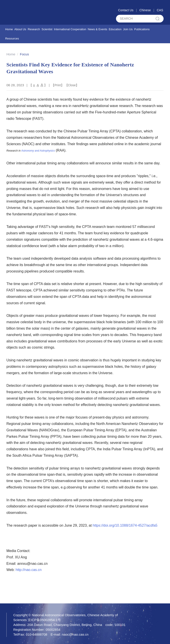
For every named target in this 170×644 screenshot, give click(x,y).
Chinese (145, 10)
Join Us (128, 29)
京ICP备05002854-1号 (44, 620)
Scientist (47, 29)
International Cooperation (70, 29)
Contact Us (126, 10)
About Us (20, 29)
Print (58, 85)
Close (72, 85)
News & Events (97, 29)
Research (34, 29)
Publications (142, 29)
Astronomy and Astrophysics (38, 151)
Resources (12, 38)
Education (115, 29)
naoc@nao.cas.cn (75, 634)
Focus (24, 54)
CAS (160, 10)
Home (9, 29)
